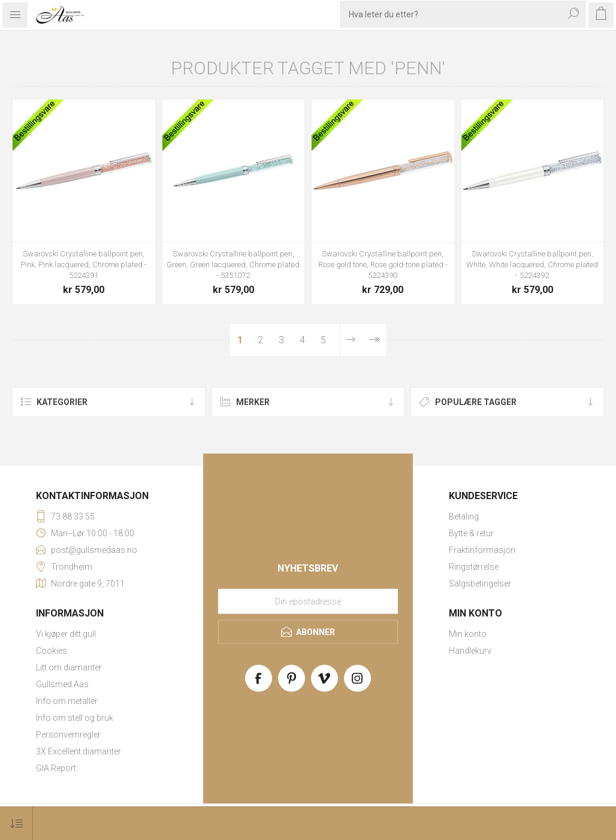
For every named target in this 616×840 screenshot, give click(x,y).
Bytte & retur (471, 533)
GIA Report (56, 768)
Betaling (464, 516)
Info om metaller (67, 701)
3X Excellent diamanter (78, 751)
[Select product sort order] (16, 824)
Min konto (468, 634)
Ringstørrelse (474, 567)
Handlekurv (470, 651)
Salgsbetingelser (480, 584)
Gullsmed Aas (62, 684)
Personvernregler (68, 735)
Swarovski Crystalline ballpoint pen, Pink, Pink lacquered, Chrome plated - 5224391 (84, 265)
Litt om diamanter (69, 667)
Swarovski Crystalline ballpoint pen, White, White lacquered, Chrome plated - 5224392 (532, 265)
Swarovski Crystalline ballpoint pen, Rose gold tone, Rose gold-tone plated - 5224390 (383, 265)
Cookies (52, 651)
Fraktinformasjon (482, 550)
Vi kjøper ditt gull (66, 634)
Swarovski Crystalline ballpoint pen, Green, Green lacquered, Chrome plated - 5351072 (233, 265)
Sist (374, 340)
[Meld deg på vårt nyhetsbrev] (308, 601)
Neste (351, 340)
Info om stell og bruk (75, 718)
